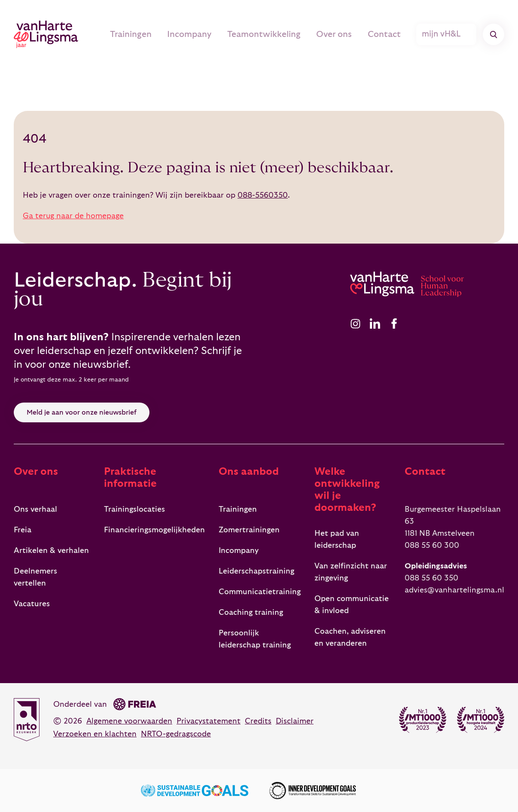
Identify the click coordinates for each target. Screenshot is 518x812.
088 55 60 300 (432, 545)
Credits (258, 721)
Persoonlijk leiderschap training (255, 639)
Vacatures (32, 604)
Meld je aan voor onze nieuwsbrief (82, 412)
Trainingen (151, 34)
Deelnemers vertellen (35, 577)
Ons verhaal (35, 509)
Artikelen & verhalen (51, 551)
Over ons (342, 34)
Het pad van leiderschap (337, 539)
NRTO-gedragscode (176, 734)
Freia (23, 530)
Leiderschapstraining (256, 571)
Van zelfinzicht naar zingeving (351, 572)
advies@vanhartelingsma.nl (454, 590)
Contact (388, 34)
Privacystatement (209, 721)
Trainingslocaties (134, 509)
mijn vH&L (447, 34)
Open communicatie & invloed (352, 605)
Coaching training (251, 612)
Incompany (206, 34)
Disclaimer (295, 721)
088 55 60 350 (431, 578)
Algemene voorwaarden (129, 721)
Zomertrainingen (249, 530)
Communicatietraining (260, 592)
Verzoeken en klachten (95, 734)
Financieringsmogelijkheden (154, 530)
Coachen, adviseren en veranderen (350, 637)
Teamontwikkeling (276, 34)
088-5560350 (263, 195)
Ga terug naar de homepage (73, 216)
